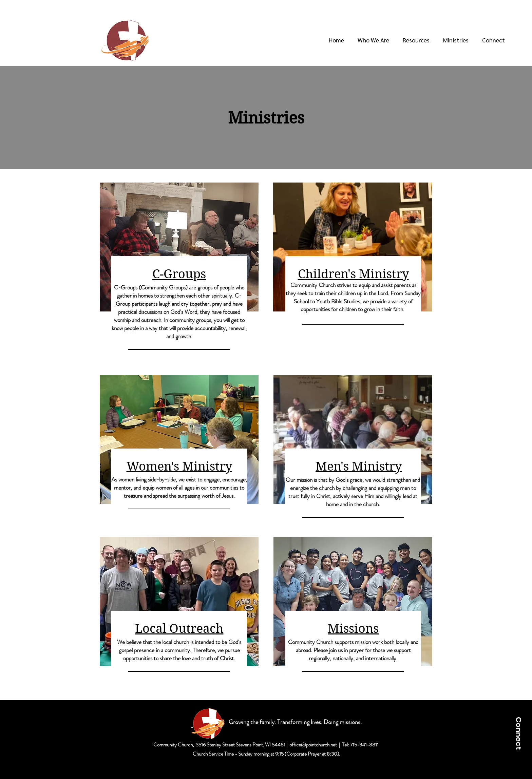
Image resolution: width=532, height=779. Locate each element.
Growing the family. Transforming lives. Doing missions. (296, 722)
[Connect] (518, 733)
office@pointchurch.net (313, 745)
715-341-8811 (364, 745)
